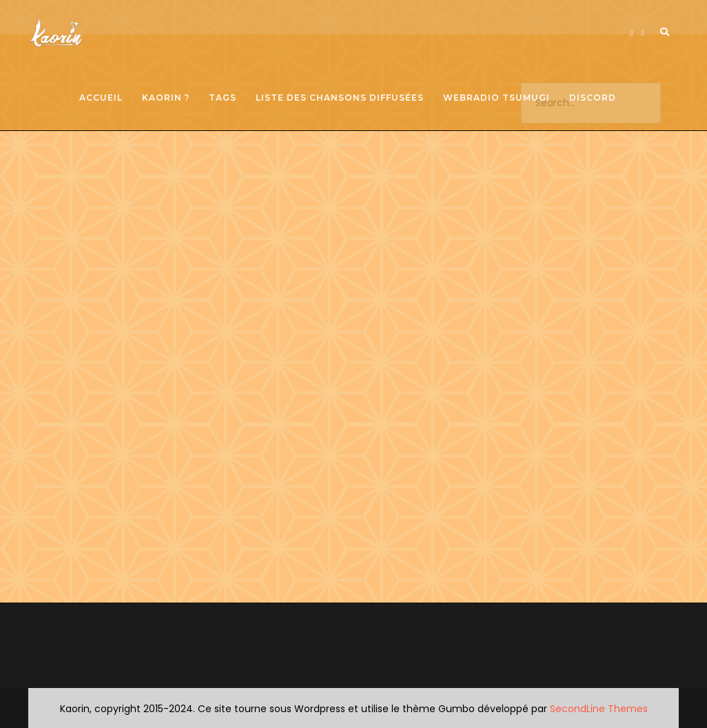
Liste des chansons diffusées (340, 98)
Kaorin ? (166, 98)
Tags (223, 98)
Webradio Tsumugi (496, 98)
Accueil (101, 98)
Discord (593, 98)
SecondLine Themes (599, 709)
